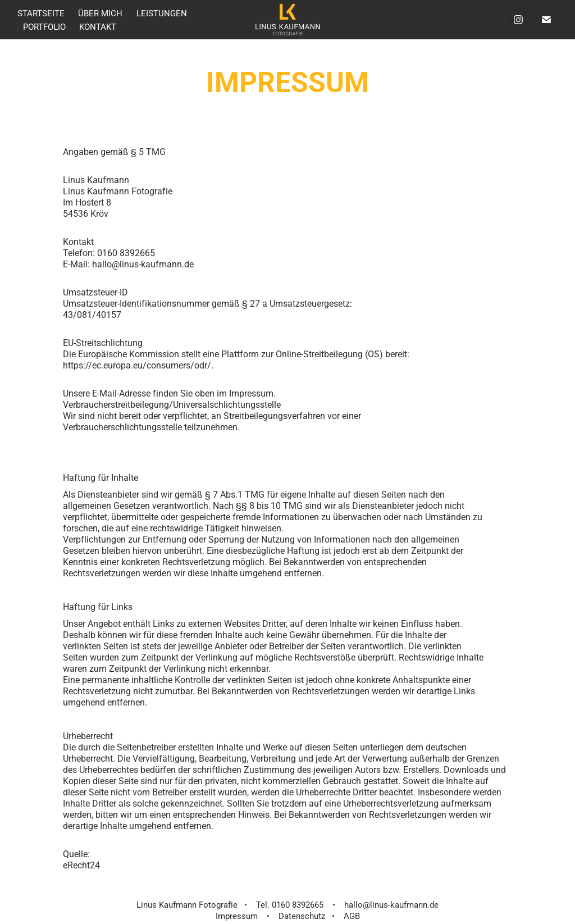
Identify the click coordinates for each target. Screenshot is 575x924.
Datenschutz (302, 916)
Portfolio (44, 26)
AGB (352, 916)
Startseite (41, 13)
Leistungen (162, 13)
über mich (100, 13)
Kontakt (98, 26)
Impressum (237, 916)
